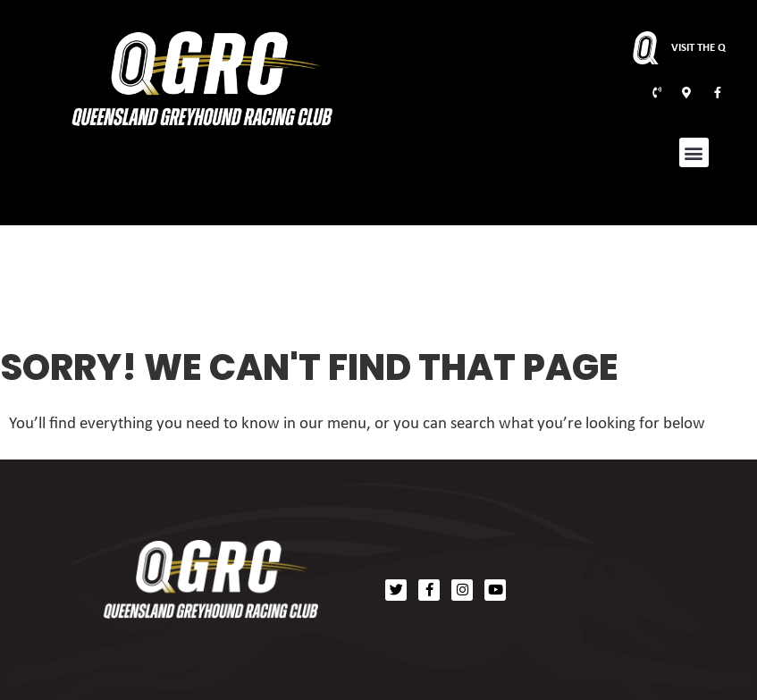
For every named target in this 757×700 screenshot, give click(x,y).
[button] (694, 152)
